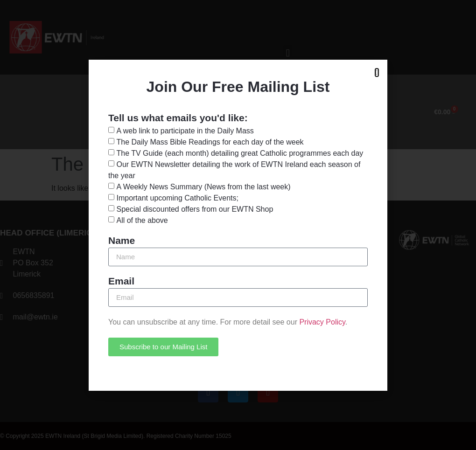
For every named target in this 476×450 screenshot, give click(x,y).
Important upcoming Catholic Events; (177, 197)
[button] (377, 73)
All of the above (142, 220)
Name (122, 241)
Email (121, 281)
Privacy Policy (322, 322)
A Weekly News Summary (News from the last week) (203, 186)
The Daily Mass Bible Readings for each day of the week (210, 142)
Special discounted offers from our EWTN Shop (195, 209)
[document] (238, 225)
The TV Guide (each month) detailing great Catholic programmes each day (240, 153)
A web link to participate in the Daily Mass (185, 130)
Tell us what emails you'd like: (178, 118)
